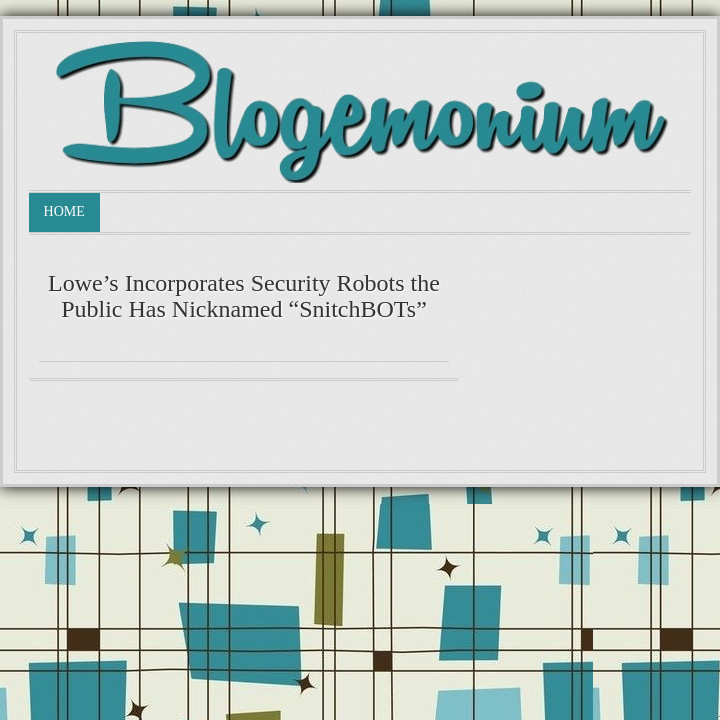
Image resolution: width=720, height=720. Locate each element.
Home (64, 211)
